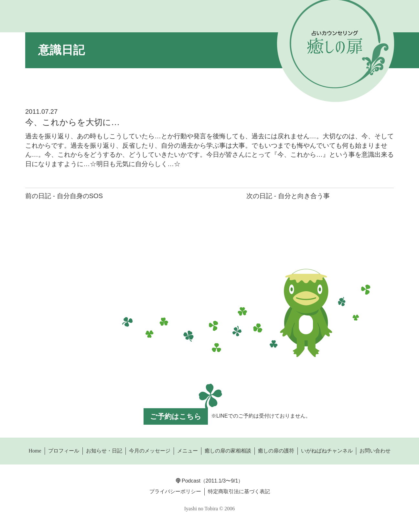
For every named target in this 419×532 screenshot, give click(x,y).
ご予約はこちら (176, 416)
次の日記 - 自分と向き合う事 (288, 196)
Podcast (188, 481)
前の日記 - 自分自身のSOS (64, 196)
